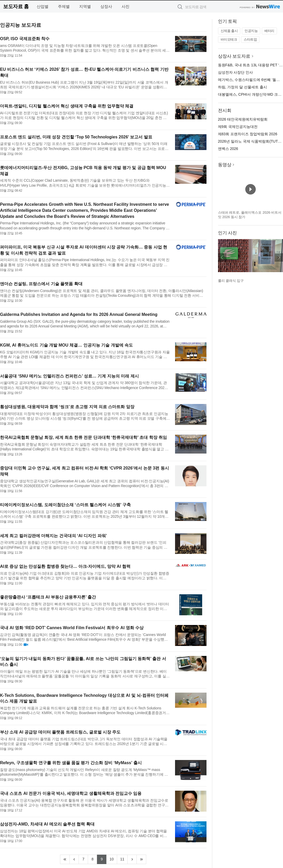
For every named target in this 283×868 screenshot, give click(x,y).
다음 (279, 257)
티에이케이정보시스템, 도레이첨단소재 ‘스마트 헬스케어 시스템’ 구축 (65, 505)
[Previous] (74, 859)
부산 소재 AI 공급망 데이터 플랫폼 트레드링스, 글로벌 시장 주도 (60, 732)
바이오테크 (229, 39)
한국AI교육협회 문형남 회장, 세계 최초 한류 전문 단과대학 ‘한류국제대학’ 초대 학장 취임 (83, 437)
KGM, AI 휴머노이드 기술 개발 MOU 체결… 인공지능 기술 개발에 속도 (66, 345)
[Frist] (65, 859)
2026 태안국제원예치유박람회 (243, 119)
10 (113, 859)
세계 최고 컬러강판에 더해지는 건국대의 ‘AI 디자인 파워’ (53, 536)
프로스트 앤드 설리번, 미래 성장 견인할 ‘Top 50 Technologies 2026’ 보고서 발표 (76, 137)
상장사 (106, 6)
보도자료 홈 (16, 6)
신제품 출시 (229, 31)
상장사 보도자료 (234, 56)
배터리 (269, 31)
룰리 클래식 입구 (231, 281)
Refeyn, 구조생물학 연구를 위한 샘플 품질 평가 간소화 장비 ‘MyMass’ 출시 (71, 763)
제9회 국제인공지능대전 (238, 127)
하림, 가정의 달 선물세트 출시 (243, 87)
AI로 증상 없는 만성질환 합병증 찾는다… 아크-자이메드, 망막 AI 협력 (65, 566)
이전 (222, 257)
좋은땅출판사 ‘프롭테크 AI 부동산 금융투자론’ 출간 (48, 597)
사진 (126, 6)
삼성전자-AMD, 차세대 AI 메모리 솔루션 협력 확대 (47, 824)
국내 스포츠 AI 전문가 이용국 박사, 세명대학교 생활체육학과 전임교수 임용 (71, 793)
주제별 (64, 6)
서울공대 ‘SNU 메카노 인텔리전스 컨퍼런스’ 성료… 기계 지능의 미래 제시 (69, 376)
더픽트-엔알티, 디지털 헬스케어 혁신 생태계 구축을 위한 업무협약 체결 (67, 106)
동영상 (225, 165)
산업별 (43, 6)
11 (124, 859)
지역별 (85, 6)
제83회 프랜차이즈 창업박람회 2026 (248, 134)
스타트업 (250, 39)
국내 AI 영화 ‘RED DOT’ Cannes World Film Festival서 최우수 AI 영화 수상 (72, 628)
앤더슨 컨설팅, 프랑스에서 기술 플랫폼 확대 (41, 284)
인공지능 (251, 31)
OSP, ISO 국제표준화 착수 (25, 39)
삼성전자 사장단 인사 (236, 72)
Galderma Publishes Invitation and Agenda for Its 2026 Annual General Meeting (79, 314)
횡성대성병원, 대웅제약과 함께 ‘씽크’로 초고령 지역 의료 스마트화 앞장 (67, 407)
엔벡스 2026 (228, 149)
